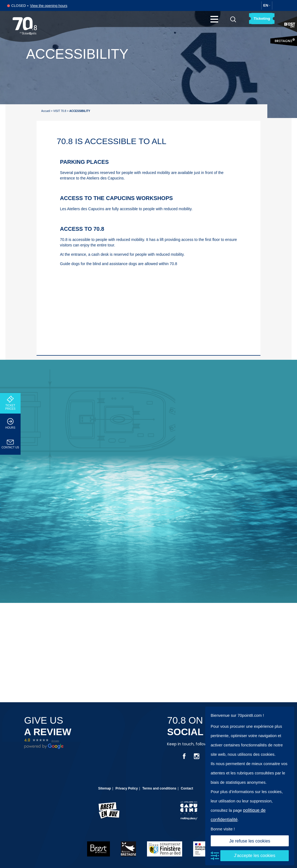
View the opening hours (49, 6)
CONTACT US (10, 444)
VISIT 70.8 (60, 111)
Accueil (46, 111)
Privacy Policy (127, 788)
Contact (187, 788)
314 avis (55, 741)
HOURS (10, 424)
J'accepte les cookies (255, 856)
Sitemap (105, 788)
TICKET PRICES (10, 403)
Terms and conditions (159, 788)
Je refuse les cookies (250, 841)
